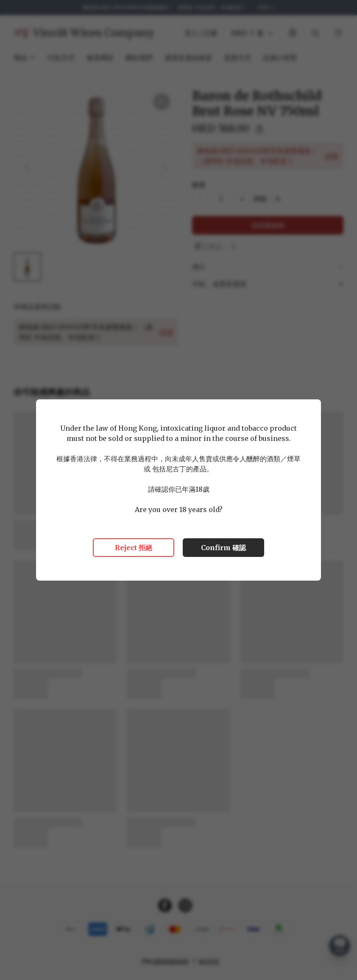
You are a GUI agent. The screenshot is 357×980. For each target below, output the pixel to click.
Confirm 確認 (223, 548)
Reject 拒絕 (134, 548)
